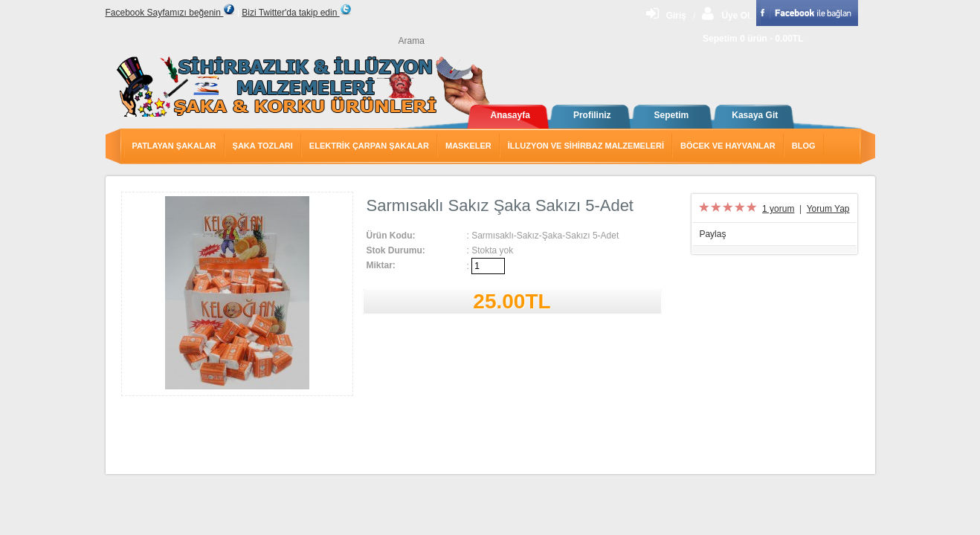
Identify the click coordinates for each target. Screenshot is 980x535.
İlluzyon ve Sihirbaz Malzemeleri (586, 146)
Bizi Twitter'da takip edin (296, 13)
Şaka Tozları (263, 146)
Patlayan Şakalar (174, 146)
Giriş (666, 16)
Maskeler (468, 146)
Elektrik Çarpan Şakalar (369, 146)
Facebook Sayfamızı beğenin (171, 13)
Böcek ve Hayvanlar (728, 146)
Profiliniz (592, 115)
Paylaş (712, 234)
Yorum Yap (828, 209)
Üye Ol (726, 16)
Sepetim (672, 115)
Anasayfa (510, 115)
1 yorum (778, 209)
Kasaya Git (755, 115)
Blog (804, 146)
